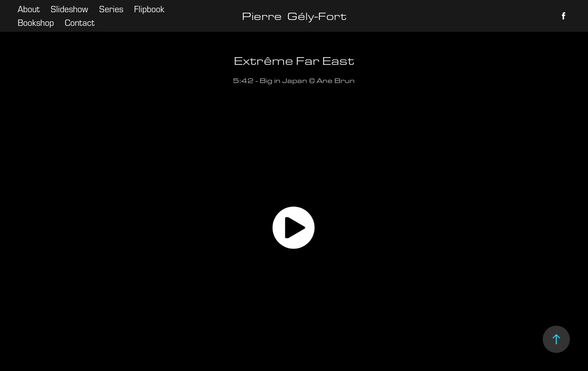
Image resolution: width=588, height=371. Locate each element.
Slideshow (69, 9)
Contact (80, 22)
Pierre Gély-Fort (294, 16)
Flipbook (149, 9)
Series (111, 9)
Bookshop (36, 22)
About (29, 9)
